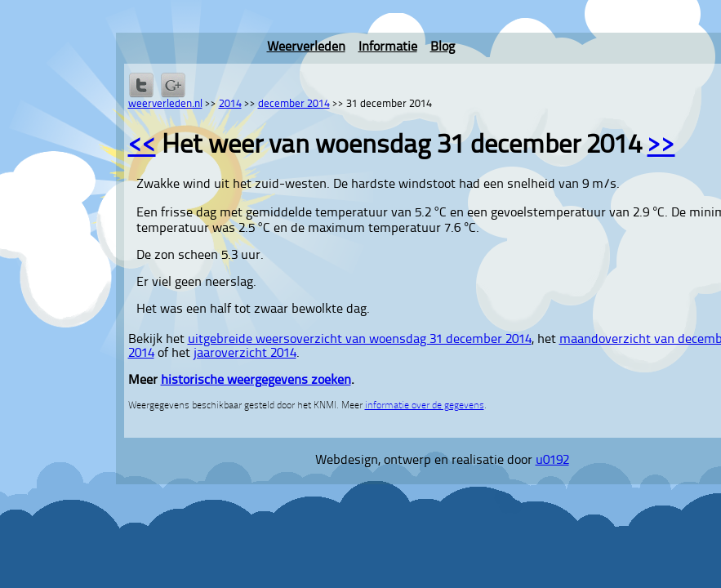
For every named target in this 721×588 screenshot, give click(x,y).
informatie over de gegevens (425, 406)
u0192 (552, 461)
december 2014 (294, 104)
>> (661, 146)
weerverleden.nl (165, 104)
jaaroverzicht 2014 (245, 354)
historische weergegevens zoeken (256, 381)
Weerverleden (306, 47)
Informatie (388, 47)
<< (142, 146)
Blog (443, 47)
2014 (230, 104)
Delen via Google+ (173, 85)
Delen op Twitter (141, 85)
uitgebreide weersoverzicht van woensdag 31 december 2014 (360, 340)
